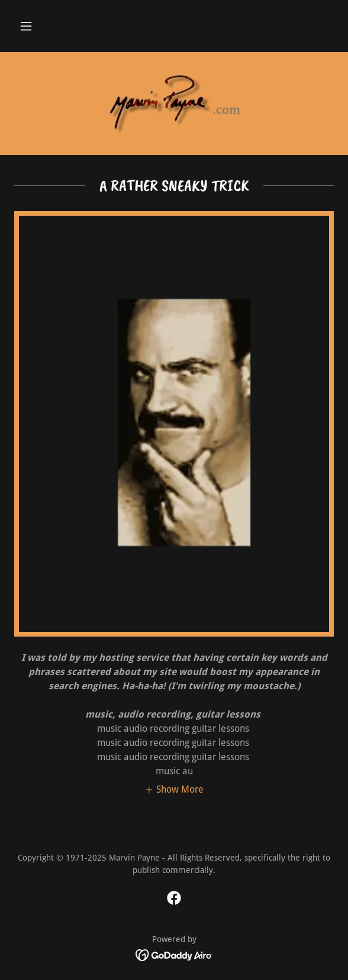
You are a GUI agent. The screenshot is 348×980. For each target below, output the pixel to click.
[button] (26, 26)
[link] (174, 103)
